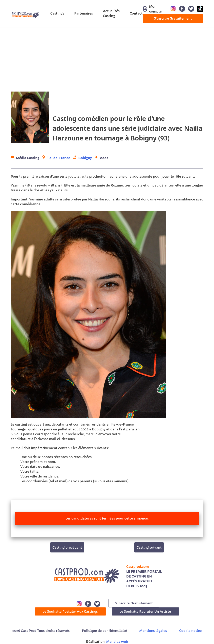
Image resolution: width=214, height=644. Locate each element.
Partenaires (83, 13)
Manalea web (117, 642)
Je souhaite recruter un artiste (145, 611)
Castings (57, 13)
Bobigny (85, 158)
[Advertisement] (107, 59)
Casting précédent (67, 547)
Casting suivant (149, 547)
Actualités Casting (111, 13)
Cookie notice (190, 631)
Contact (136, 13)
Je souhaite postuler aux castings (70, 611)
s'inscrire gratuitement (173, 18)
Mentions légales (153, 631)
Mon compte (150, 9)
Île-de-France (59, 158)
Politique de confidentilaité (104, 631)
